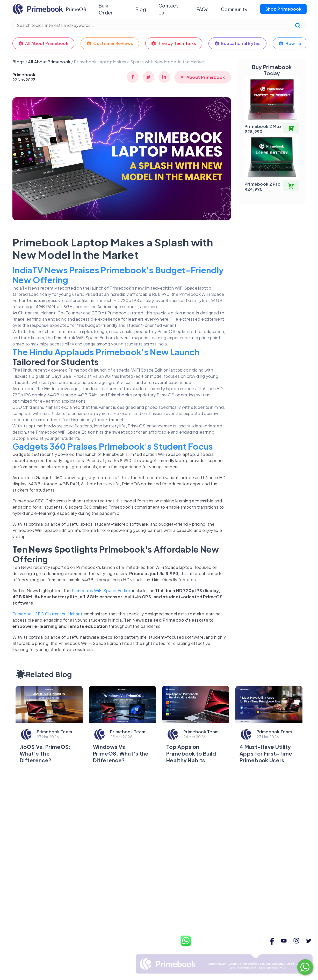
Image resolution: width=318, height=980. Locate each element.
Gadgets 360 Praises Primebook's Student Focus (113, 446)
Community (234, 9)
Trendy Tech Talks (174, 43)
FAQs (203, 9)
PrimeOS (76, 9)
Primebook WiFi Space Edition (102, 590)
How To (290, 43)
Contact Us (168, 9)
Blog (140, 9)
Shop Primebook (283, 9)
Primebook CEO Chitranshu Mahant (47, 614)
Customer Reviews (110, 43)
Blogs (19, 62)
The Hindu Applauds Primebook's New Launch (106, 352)
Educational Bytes (237, 43)
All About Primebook (43, 43)
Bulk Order (106, 9)
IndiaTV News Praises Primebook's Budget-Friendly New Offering (118, 275)
